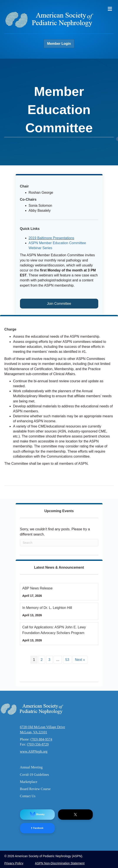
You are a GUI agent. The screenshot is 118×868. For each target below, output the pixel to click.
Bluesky (37, 815)
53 (67, 660)
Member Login (59, 44)
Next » (80, 660)
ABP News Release (37, 588)
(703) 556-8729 (38, 744)
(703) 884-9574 (41, 739)
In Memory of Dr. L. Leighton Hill (47, 608)
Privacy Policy (14, 863)
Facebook (37, 828)
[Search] (59, 543)
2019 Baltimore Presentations (52, 238)
